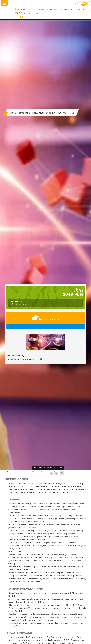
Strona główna (11, 472)
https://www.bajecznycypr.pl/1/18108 (23, 359)
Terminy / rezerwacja (45, 318)
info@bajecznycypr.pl (28, 13)
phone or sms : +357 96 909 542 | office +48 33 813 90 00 (53, 9)
